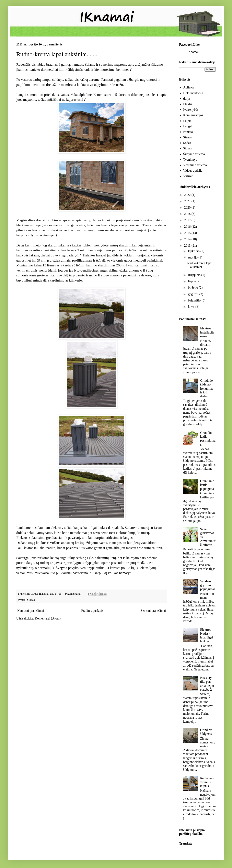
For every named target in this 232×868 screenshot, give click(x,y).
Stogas (31, 600)
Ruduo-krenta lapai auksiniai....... (57, 54)
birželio (193, 288)
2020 (188, 207)
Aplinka (188, 87)
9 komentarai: (74, 594)
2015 (188, 233)
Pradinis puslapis (92, 611)
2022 (188, 195)
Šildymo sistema (194, 154)
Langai (188, 126)
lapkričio (194, 251)
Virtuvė (188, 176)
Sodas (187, 143)
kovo (192, 307)
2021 (188, 201)
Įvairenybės (191, 110)
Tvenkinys (190, 160)
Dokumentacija (193, 93)
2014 (188, 239)
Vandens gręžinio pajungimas (208, 585)
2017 (188, 220)
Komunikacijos (193, 115)
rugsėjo (193, 257)
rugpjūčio (195, 275)
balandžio (195, 300)
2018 (188, 214)
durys (187, 99)
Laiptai (188, 121)
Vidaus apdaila (193, 171)
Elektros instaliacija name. (207, 332)
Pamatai (188, 132)
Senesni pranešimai (153, 611)
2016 (188, 227)
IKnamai (193, 52)
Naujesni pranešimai (31, 611)
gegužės (194, 294)
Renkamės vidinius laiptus (207, 782)
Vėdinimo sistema (195, 165)
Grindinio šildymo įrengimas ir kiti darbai (206, 388)
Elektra (188, 104)
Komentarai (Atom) (48, 618)
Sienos (188, 137)
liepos (192, 281)
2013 (188, 246)
